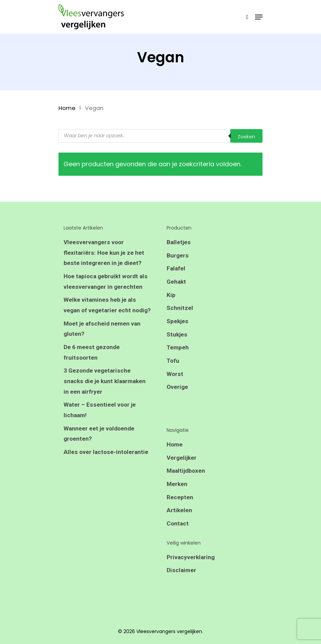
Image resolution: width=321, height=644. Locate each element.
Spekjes (178, 324)
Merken (177, 491)
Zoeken (246, 137)
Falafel (176, 270)
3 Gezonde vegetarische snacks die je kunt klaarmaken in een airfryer (106, 398)
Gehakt (177, 283)
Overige (178, 392)
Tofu (173, 365)
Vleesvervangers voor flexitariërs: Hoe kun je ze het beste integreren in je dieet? (105, 253)
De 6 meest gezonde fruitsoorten (92, 368)
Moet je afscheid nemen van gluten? (103, 343)
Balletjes (179, 242)
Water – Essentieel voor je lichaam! (100, 428)
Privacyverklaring (191, 566)
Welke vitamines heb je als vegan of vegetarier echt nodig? (100, 313)
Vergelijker (182, 464)
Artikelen (180, 518)
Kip (171, 297)
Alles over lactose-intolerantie (106, 471)
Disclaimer (182, 579)
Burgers (178, 256)
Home (67, 108)
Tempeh (178, 351)
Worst (175, 379)
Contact (178, 532)
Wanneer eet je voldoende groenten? (100, 452)
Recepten (180, 505)
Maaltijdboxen (187, 477)
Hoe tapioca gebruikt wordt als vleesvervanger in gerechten (107, 283)
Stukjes (177, 338)
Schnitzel (180, 310)
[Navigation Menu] (259, 17)
